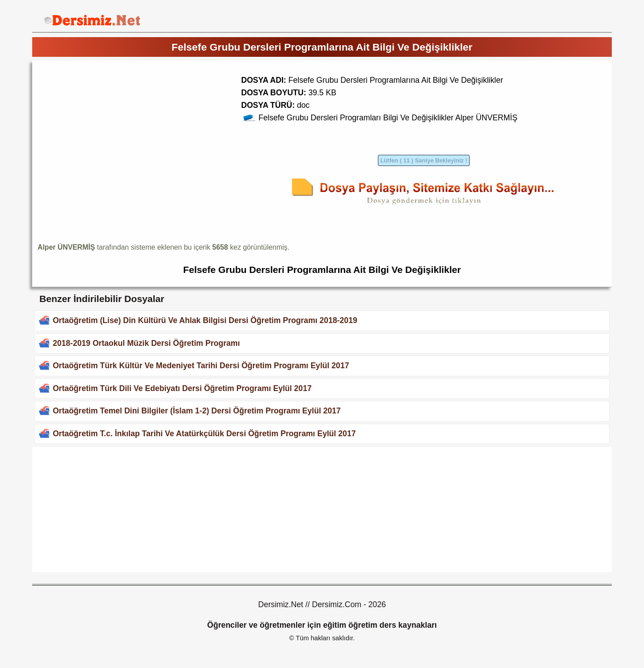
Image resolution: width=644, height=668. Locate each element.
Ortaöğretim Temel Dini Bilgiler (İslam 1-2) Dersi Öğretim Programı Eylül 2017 (197, 411)
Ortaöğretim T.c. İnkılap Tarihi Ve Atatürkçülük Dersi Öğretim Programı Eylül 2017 (204, 434)
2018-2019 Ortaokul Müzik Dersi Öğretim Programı (146, 343)
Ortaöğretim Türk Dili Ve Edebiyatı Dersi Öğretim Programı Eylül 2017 (182, 388)
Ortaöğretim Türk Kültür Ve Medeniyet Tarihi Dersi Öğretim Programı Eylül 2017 (201, 366)
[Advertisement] (113, 128)
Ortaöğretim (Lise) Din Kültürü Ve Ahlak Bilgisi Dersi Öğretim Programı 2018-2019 (205, 320)
